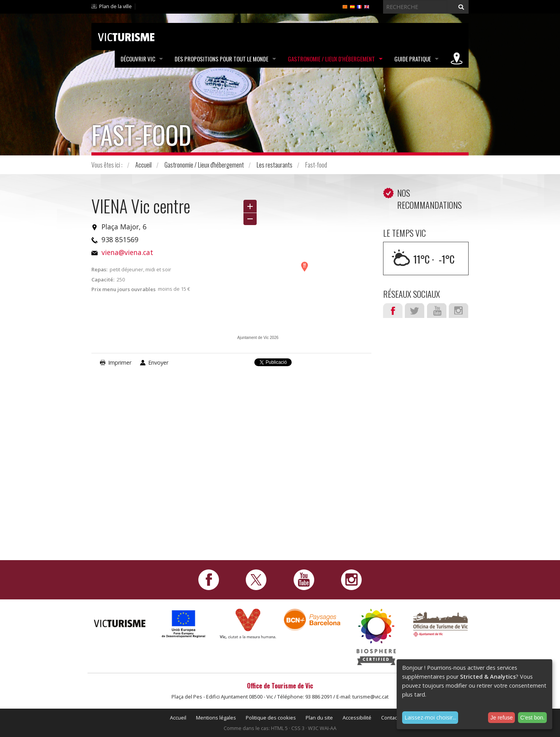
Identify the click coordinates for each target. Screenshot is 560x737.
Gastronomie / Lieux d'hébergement (331, 59)
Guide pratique (413, 59)
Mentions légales (216, 718)
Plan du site (319, 718)
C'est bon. (533, 718)
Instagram (458, 311)
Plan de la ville (115, 6)
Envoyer (158, 362)
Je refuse (502, 718)
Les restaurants (275, 165)
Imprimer (120, 362)
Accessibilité (357, 718)
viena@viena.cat (127, 252)
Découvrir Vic (138, 59)
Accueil (143, 165)
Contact (390, 718)
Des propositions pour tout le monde (221, 59)
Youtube (437, 311)
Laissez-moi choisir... (430, 717)
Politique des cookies (271, 718)
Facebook (393, 311)
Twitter (415, 311)
